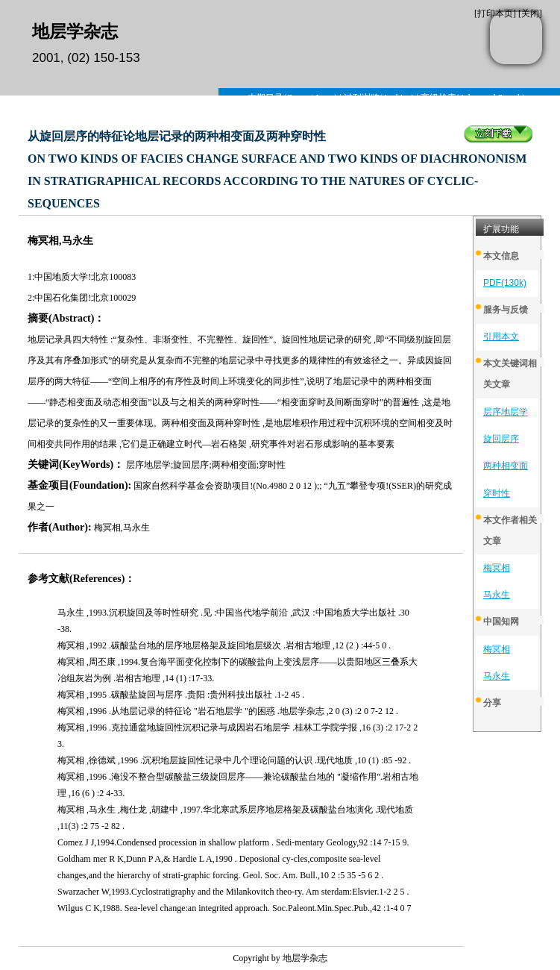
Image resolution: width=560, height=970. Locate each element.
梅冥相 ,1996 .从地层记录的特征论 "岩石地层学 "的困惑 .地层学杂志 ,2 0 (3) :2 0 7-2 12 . (228, 711)
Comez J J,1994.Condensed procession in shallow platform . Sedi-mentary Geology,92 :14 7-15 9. (233, 842)
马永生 (497, 595)
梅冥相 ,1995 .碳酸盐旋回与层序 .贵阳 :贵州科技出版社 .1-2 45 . (181, 695)
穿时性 (497, 493)
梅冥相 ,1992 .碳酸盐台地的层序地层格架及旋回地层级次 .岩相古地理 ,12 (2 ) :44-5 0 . (224, 645)
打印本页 (495, 13)
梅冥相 (497, 568)
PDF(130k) (505, 283)
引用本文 (501, 337)
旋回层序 (501, 439)
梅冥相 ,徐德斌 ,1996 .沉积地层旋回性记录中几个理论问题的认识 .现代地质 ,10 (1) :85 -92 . (234, 760)
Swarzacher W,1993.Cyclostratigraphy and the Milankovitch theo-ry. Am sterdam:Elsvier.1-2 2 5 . (233, 892)
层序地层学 (506, 412)
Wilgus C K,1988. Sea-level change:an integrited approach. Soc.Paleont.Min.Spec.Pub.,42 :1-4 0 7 (234, 908)
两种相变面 (506, 466)
